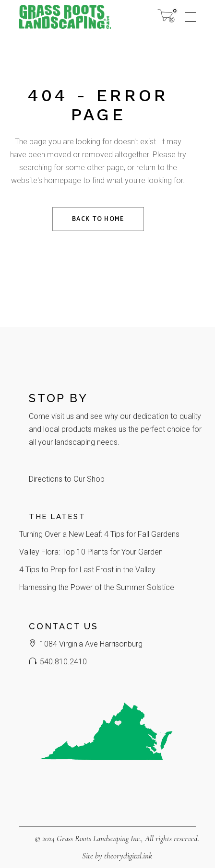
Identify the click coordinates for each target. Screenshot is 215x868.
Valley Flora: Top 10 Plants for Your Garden (91, 552)
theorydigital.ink (128, 856)
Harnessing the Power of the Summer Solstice (97, 587)
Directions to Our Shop (67, 479)
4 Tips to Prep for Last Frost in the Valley (87, 570)
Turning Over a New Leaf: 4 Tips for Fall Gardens (99, 534)
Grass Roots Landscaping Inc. (99, 839)
